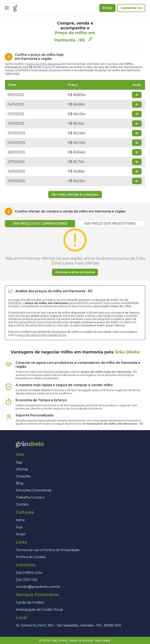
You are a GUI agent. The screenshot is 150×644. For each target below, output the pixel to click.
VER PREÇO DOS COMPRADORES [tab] (40, 224)
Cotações (23, 476)
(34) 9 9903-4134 (29, 573)
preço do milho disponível (44, 64)
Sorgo (21, 534)
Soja (19, 527)
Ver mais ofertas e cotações (75, 194)
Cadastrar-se (131, 8)
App (19, 462)
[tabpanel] (75, 252)
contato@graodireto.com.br (38, 587)
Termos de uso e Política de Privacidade (48, 550)
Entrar (107, 8)
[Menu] (7, 8)
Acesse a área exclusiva (75, 272)
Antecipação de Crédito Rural (39, 610)
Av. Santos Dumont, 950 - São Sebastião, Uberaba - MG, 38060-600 (68, 625)
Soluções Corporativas (33, 490)
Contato (22, 504)
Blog (20, 483)
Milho (20, 520)
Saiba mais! (12, 73)
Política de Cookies (31, 557)
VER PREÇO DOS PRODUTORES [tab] (110, 224)
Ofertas (22, 469)
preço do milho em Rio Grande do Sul (42, 335)
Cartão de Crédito (30, 602)
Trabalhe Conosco (30, 497)
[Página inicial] (15, 8)
